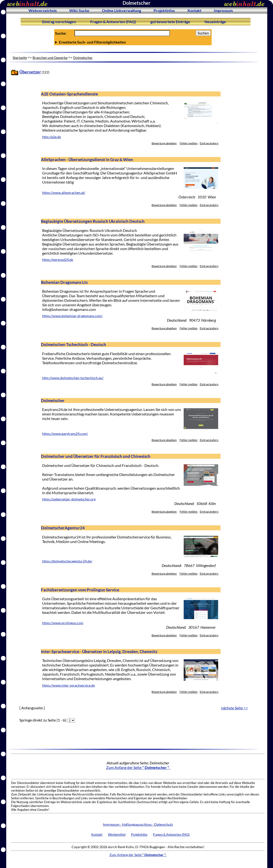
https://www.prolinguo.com (63, 623)
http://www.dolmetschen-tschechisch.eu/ (73, 378)
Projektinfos (164, 10)
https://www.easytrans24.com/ (65, 434)
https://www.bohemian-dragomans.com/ (72, 316)
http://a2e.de (51, 137)
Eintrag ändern (209, 143)
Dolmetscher (83, 58)
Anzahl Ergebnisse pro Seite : (133, 42)
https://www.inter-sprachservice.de (68, 685)
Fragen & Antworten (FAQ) (113, 22)
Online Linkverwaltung (122, 10)
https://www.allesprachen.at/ (64, 193)
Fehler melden (189, 143)
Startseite (20, 58)
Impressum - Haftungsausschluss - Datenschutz (138, 824)
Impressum (223, 10)
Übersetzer (30, 72)
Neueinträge (215, 22)
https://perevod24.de (58, 260)
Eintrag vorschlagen (59, 22)
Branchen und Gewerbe (50, 58)
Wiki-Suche (79, 10)
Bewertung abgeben (164, 143)
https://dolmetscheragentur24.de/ (67, 561)
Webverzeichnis (43, 10)
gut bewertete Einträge (170, 22)
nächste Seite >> (234, 708)
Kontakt (194, 10)
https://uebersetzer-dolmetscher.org (69, 499)
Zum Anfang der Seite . (138, 767)
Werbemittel (117, 834)
